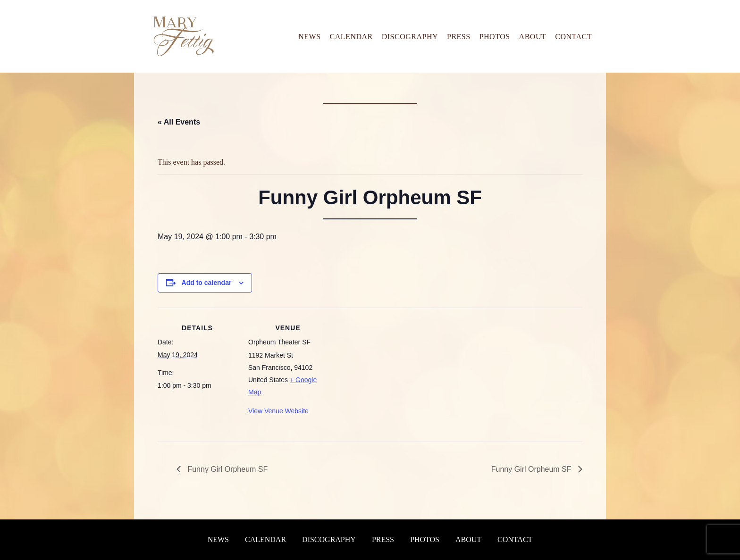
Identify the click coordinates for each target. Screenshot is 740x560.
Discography (410, 37)
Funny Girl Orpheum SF (227, 469)
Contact (573, 37)
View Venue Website (278, 411)
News (309, 37)
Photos (495, 37)
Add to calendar (207, 283)
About (533, 37)
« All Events (179, 122)
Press (459, 37)
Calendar (351, 37)
